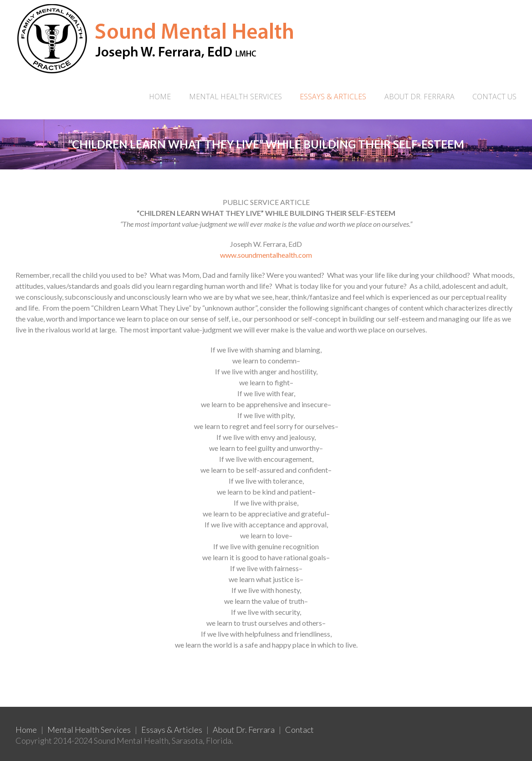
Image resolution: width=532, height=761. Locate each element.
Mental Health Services (89, 730)
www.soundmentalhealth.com (266, 255)
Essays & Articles (172, 730)
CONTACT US (494, 97)
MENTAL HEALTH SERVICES (235, 97)
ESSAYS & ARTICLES (333, 97)
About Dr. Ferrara (244, 730)
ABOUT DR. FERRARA (419, 97)
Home (160, 97)
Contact (299, 730)
